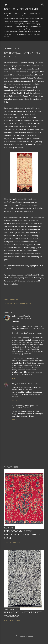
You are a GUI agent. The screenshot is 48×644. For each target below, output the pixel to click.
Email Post (14, 300)
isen (17, 303)
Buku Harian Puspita (21, 316)
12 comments (15, 542)
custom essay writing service (25, 406)
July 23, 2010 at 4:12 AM (29, 384)
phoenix (23, 303)
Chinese (12, 303)
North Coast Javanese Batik (21, 9)
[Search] (42, 4)
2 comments (15, 620)
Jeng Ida (16, 384)
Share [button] (6, 300)
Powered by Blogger (24, 636)
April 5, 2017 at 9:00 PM (22, 408)
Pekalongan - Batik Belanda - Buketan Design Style (22, 534)
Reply (14, 378)
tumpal (29, 303)
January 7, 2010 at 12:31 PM (23, 318)
